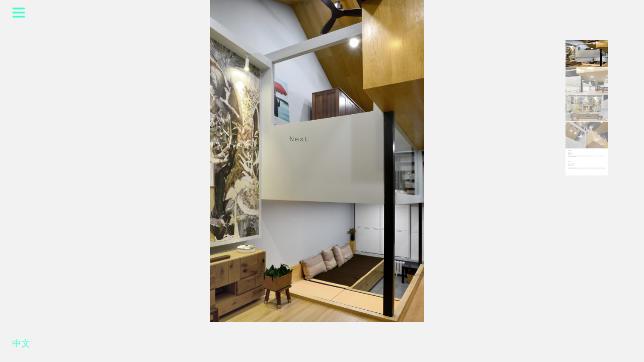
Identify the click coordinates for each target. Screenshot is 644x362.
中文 (21, 345)
